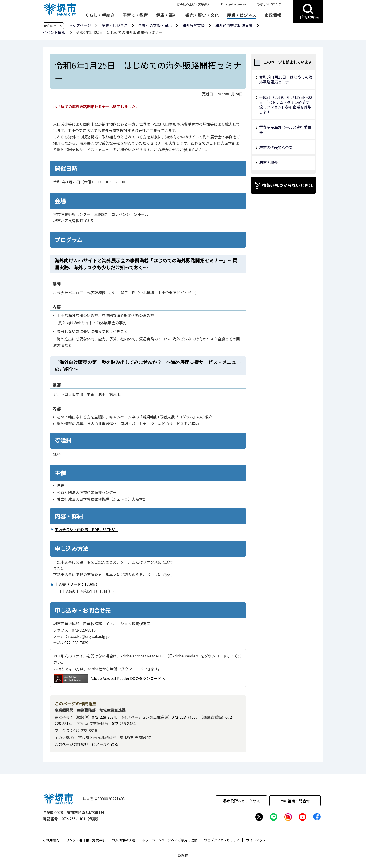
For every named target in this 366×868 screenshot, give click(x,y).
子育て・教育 (135, 15)
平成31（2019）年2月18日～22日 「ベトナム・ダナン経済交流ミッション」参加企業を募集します (286, 104)
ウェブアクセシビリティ (222, 840)
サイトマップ (256, 840)
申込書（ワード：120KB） (77, 584)
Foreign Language (234, 4)
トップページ (80, 25)
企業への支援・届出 (155, 25)
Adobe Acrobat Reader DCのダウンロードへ (109, 679)
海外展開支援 (194, 25)
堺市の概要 (268, 163)
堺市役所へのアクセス (241, 801)
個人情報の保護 (123, 840)
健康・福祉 (166, 15)
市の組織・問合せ (295, 801)
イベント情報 (54, 32)
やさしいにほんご (269, 4)
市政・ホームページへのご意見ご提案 (169, 840)
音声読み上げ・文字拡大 (194, 4)
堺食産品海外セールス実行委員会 (285, 130)
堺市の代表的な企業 (276, 147)
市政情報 (273, 15)
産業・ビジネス (242, 15)
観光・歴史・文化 (202, 15)
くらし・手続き (100, 15)
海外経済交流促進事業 (234, 25)
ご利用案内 (51, 840)
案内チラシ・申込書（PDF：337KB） (86, 529)
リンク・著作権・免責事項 (86, 840)
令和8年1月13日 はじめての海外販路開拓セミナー (286, 79)
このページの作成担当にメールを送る (86, 744)
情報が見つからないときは (287, 185)
